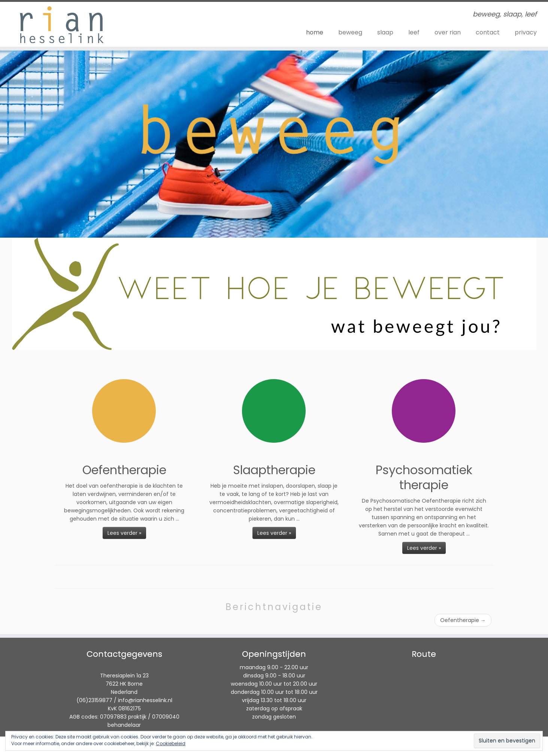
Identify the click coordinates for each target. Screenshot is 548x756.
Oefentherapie (463, 620)
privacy (526, 32)
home (315, 32)
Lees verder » (124, 533)
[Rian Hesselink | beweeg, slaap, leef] (63, 24)
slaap (385, 32)
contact (488, 32)
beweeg (350, 32)
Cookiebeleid (171, 743)
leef (414, 32)
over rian (448, 32)
